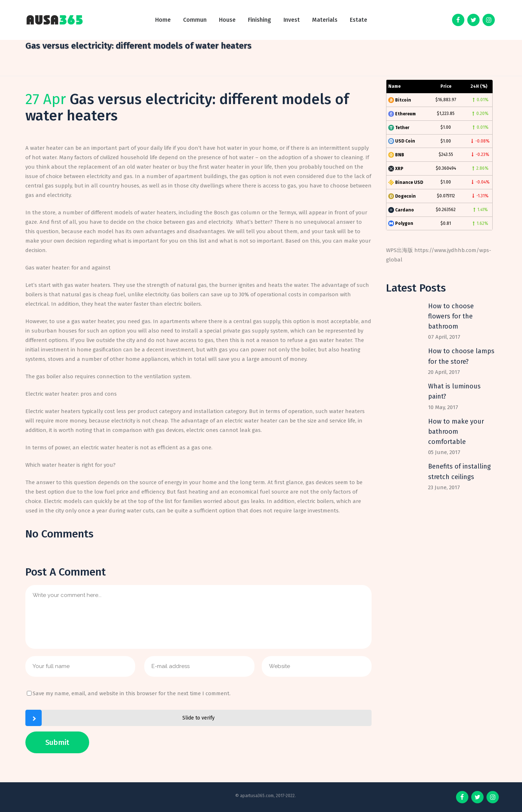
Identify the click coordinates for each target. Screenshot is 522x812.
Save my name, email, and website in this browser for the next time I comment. (132, 693)
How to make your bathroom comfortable (456, 432)
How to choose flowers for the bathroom (451, 316)
